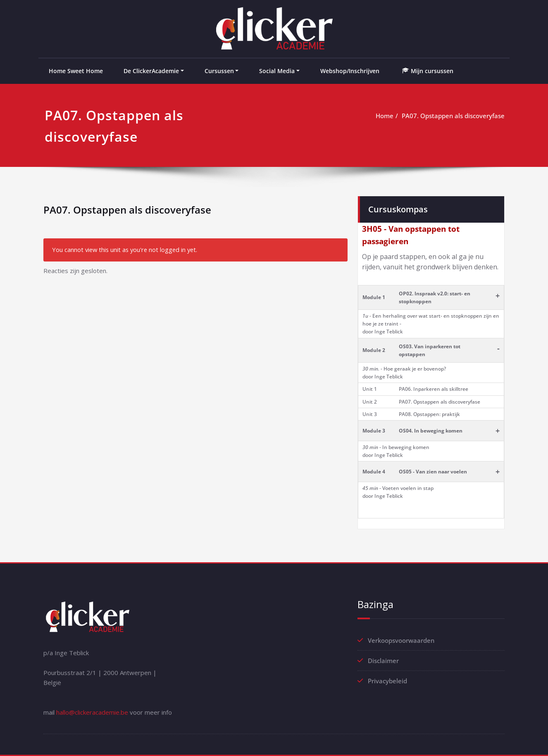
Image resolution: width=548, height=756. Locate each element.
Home (385, 116)
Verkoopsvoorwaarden (401, 640)
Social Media (277, 71)
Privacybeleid (387, 681)
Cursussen (219, 71)
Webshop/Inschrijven (350, 71)
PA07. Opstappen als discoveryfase (453, 116)
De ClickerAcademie (151, 71)
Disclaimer (383, 661)
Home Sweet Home (76, 71)
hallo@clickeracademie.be (92, 712)
